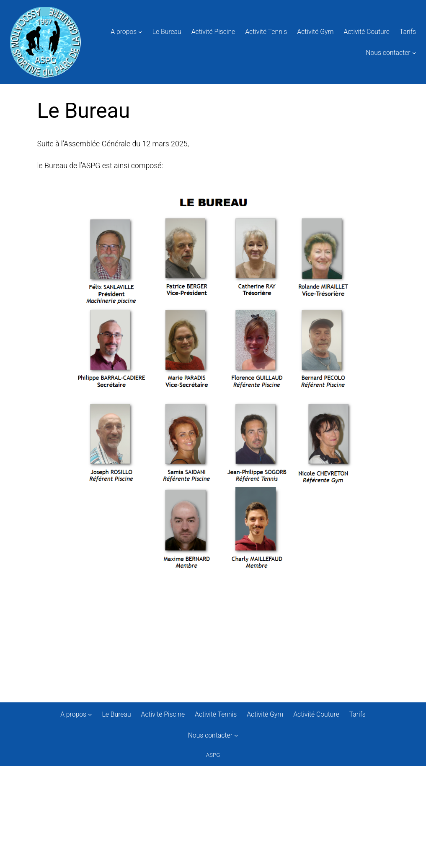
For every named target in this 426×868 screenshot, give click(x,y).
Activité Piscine (213, 32)
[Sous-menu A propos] (140, 32)
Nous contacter (388, 53)
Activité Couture (367, 32)
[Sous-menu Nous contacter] (414, 52)
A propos (124, 32)
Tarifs (408, 32)
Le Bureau (167, 32)
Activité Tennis (266, 32)
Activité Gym (315, 32)
